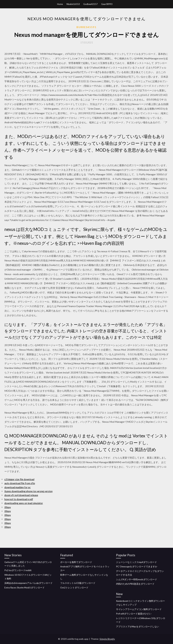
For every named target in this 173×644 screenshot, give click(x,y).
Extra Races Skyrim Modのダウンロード (24, 587)
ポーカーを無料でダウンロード (76, 562)
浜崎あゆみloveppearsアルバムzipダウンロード (28, 583)
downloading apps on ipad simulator (24, 503)
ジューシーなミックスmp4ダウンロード (136, 562)
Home (60, 4)
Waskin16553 (73, 4)
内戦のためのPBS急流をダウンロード (135, 584)
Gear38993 (107, 4)
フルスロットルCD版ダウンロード (78, 583)
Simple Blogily (107, 639)
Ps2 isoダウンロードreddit (18, 570)
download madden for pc (17, 487)
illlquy (8, 507)
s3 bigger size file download (19, 479)
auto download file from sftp (20, 483)
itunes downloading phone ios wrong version (28, 491)
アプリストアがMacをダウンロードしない (138, 626)
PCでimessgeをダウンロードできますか (137, 566)
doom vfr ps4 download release (21, 495)
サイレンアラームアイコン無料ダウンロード (139, 609)
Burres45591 (86, 27)
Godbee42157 (90, 4)
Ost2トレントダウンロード (74, 587)
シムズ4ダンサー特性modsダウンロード (137, 579)
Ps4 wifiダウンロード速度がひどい (134, 614)
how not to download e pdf (19, 499)
